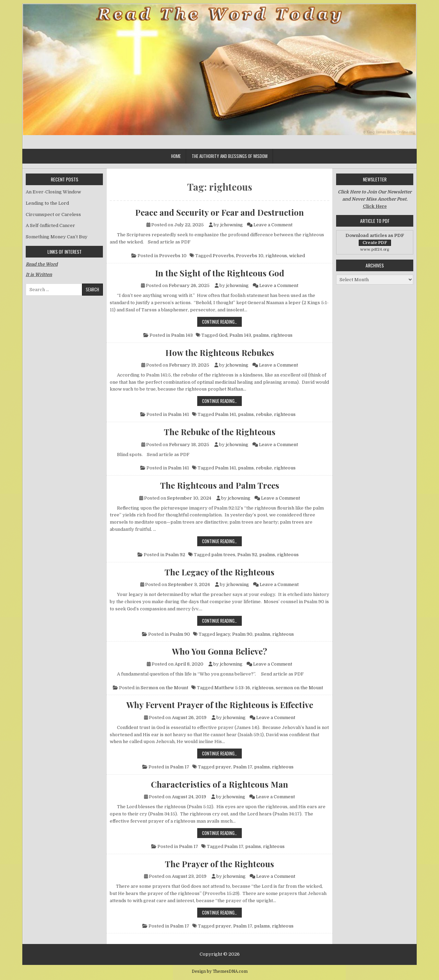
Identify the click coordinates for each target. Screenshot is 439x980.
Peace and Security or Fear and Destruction (219, 212)
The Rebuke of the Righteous (220, 432)
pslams (262, 926)
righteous (276, 256)
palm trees (223, 555)
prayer (223, 767)
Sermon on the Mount (164, 688)
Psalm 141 (179, 414)
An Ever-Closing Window (53, 192)
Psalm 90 (180, 634)
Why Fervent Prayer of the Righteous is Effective (220, 705)
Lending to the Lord (47, 203)
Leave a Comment (273, 225)
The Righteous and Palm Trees (220, 485)
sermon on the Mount (299, 688)
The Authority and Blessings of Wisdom (230, 156)
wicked (297, 256)
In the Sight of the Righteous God (220, 273)
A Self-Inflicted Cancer (50, 225)
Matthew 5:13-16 (232, 688)
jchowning (232, 225)
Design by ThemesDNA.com (220, 971)
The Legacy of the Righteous (219, 572)
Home (176, 156)
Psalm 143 (182, 335)
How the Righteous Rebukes (220, 352)
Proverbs (223, 256)
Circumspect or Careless (53, 214)
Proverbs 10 (173, 256)
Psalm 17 (180, 767)
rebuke (264, 414)
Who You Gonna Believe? (219, 651)
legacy (223, 634)
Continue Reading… (222, 321)
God (223, 335)
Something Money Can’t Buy (57, 237)
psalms (261, 335)
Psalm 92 (175, 555)
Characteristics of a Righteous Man (219, 784)
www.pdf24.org (375, 249)
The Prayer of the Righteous (219, 864)
